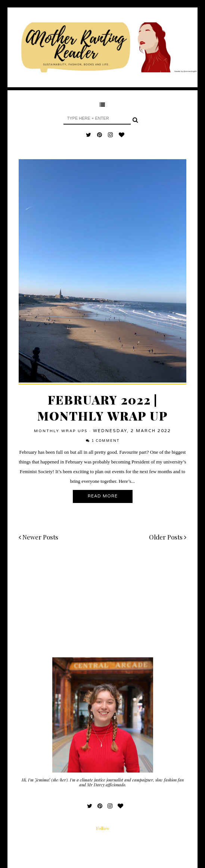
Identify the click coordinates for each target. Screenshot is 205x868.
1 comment (105, 441)
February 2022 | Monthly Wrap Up (103, 408)
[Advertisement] (102, 605)
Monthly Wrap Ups (61, 431)
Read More (103, 496)
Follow (103, 828)
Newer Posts (38, 537)
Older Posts (168, 537)
